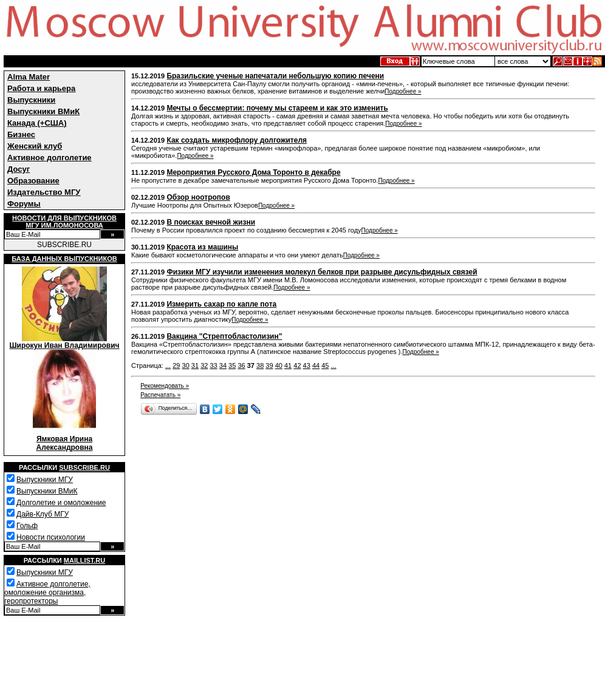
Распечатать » (160, 395)
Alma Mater (29, 77)
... (168, 365)
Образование (33, 181)
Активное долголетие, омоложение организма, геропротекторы (47, 593)
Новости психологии (51, 537)
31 (195, 365)
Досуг (19, 169)
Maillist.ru (84, 560)
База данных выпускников (64, 259)
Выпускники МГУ (45, 480)
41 (288, 365)
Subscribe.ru (84, 467)
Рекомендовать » (165, 386)
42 (297, 365)
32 (204, 365)
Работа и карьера (41, 88)
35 (232, 365)
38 (260, 365)
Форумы (24, 204)
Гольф (27, 526)
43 (307, 365)
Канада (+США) (37, 123)
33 (213, 365)
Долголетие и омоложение (61, 503)
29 (176, 365)
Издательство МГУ (44, 192)
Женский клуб (35, 146)
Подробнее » (403, 91)
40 (279, 365)
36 (241, 365)
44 (316, 365)
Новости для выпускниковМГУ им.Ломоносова (64, 222)
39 (269, 365)
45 (325, 365)
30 (186, 365)
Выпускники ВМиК (43, 111)
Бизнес (21, 134)
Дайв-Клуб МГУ (43, 514)
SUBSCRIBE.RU (64, 245)
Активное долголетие (50, 158)
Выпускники (31, 100)
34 (223, 365)
